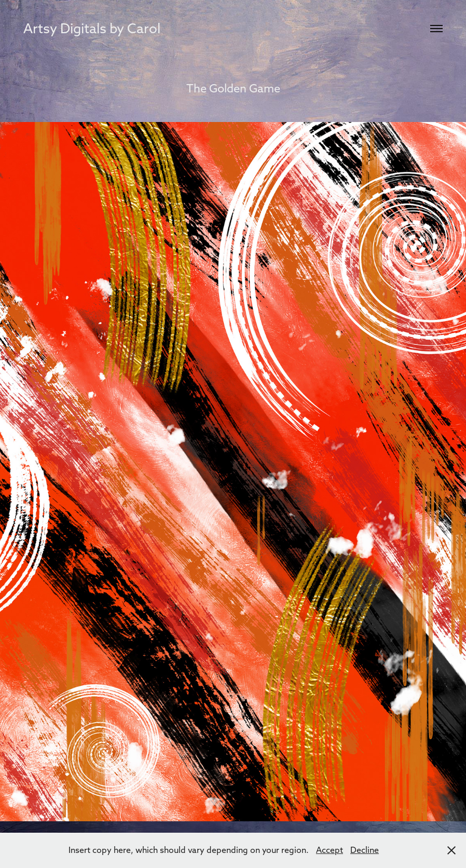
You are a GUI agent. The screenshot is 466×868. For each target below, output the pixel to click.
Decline (365, 850)
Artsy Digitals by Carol (92, 28)
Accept (330, 850)
